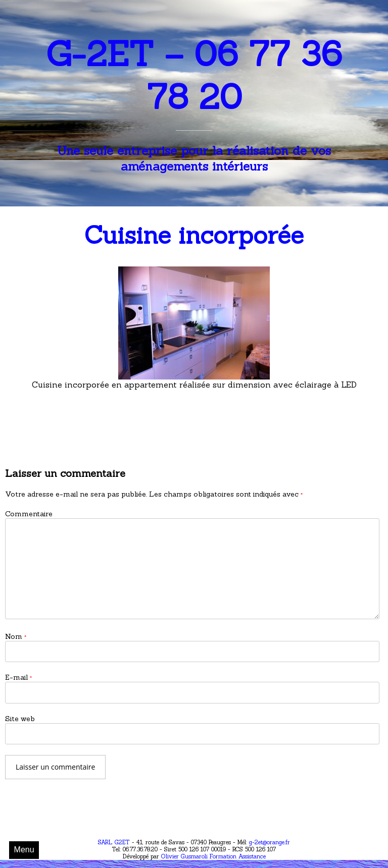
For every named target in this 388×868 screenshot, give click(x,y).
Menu (24, 850)
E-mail (18, 677)
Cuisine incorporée (194, 235)
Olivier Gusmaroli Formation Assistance (212, 856)
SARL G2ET (114, 842)
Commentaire (29, 514)
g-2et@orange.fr (270, 842)
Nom (16, 636)
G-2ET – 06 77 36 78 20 (194, 75)
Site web (20, 719)
